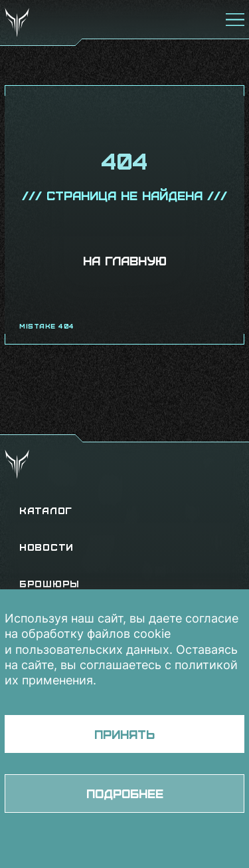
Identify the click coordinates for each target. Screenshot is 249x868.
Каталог (46, 510)
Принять (124, 734)
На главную (125, 260)
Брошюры (49, 584)
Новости (46, 547)
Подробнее (125, 793)
